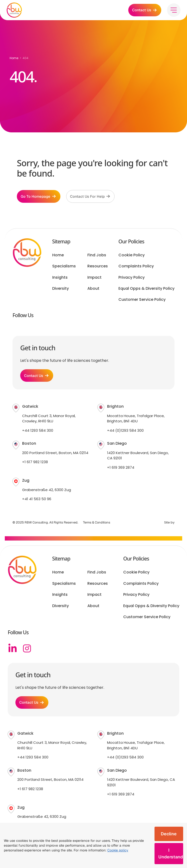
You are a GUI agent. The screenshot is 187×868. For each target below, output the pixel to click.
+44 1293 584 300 (38, 433)
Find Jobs (97, 257)
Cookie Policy (132, 257)
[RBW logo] (15, 11)
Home (14, 58)
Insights (60, 279)
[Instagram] (27, 651)
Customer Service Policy (142, 301)
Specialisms (64, 268)
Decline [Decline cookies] (169, 834)
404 (26, 58)
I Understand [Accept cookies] (171, 853)
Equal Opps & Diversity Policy (146, 290)
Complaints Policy (136, 268)
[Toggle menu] (173, 11)
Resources (98, 268)
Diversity (61, 290)
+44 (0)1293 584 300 (125, 433)
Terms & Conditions (97, 525)
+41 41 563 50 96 (37, 502)
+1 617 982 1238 (35, 465)
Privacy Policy (132, 279)
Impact (94, 279)
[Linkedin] (13, 651)
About (93, 290)
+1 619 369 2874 (121, 470)
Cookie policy (118, 850)
